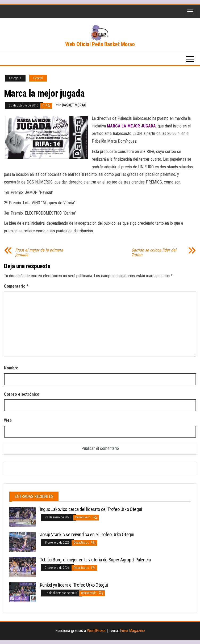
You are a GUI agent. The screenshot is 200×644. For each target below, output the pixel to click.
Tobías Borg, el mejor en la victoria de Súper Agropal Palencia (95, 560)
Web (8, 420)
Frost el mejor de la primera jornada (39, 253)
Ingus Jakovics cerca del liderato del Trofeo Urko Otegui (91, 509)
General (38, 78)
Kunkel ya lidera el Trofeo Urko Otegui (74, 585)
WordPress (96, 631)
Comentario (16, 286)
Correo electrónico (22, 394)
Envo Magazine (132, 631)
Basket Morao (74, 105)
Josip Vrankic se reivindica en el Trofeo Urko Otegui (87, 534)
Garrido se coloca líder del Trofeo (154, 253)
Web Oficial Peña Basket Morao (100, 44)
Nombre (11, 368)
